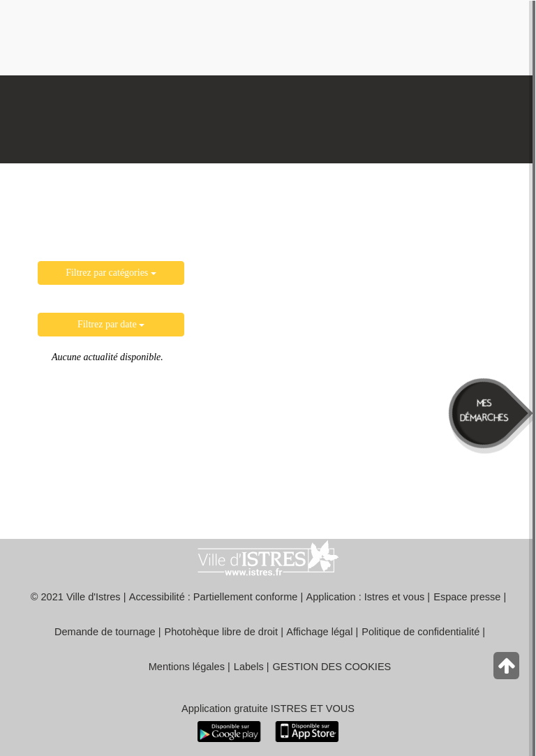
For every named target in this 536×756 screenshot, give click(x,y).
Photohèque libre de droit (222, 632)
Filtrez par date (111, 324)
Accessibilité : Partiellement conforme (214, 597)
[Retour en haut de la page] (508, 669)
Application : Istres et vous (366, 597)
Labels (249, 667)
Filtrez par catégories (111, 273)
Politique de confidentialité (420, 632)
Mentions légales (187, 667)
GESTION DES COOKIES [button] (332, 667)
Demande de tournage (105, 632)
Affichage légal (319, 632)
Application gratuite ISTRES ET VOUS (268, 709)
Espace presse (467, 597)
